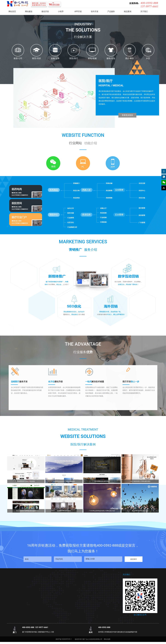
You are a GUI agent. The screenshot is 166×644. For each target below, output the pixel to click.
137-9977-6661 (42, 627)
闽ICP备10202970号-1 (64, 639)
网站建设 (29, 11)
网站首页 (12, 11)
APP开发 (78, 11)
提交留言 (134, 559)
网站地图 (107, 639)
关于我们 (144, 11)
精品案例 (128, 11)
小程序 (61, 11)
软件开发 (95, 11)
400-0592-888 (28, 627)
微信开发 (45, 11)
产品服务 (111, 11)
